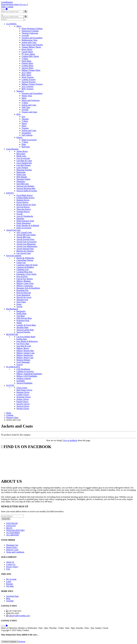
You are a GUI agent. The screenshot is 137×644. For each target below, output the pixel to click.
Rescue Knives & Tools (26, 205)
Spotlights (21, 381)
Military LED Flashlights (27, 376)
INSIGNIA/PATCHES (15, 530)
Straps (19, 304)
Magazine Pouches (24, 170)
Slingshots (21, 181)
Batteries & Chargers (25, 251)
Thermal (25, 119)
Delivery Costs (12, 550)
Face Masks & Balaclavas (27, 341)
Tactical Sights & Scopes (27, 191)
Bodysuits (26, 147)
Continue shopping (9, 642)
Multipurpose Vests (30, 40)
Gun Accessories (23, 158)
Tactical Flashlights (24, 383)
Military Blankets (24, 281)
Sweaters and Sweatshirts (32, 38)
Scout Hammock (23, 295)
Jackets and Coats (29, 42)
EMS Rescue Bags (24, 318)
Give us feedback (70, 440)
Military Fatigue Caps (25, 353)
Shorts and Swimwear (31, 100)
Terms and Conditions (15, 552)
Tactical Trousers (29, 82)
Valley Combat (7, 7)
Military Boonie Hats (25, 351)
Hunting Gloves (23, 392)
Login (3, 2)
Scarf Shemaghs (23, 362)
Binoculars (21, 154)
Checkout (21, 641)
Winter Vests (27, 96)
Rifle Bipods (22, 177)
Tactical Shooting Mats (26, 188)
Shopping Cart (12, 545)
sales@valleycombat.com (19, 616)
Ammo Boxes (22, 151)
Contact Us (17, 4)
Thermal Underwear (30, 33)
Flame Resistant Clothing (32, 29)
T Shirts (25, 59)
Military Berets (23, 348)
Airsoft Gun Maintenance (27, 246)
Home (4, 4)
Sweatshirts (26, 133)
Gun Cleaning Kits (24, 163)
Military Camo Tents (25, 283)
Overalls (25, 110)
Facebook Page (12, 596)
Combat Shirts (27, 66)
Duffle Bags (21, 314)
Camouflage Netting (25, 260)
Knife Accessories (24, 228)
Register (9, 2)
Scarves (20, 364)
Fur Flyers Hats (23, 344)
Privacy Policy (12, 567)
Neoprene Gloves (24, 397)
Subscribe (6, 519)
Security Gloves (23, 404)
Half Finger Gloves (24, 390)
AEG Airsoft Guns (24, 232)
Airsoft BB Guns (23, 237)
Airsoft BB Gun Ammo (26, 235)
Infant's (19, 137)
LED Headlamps (23, 369)
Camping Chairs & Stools (27, 265)
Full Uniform (27, 135)
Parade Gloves (22, 402)
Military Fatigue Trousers (32, 84)
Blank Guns (21, 156)
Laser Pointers (22, 168)
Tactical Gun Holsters (25, 186)
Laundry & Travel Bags (26, 325)
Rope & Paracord (24, 293)
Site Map (10, 586)
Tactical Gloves (23, 406)
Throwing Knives (24, 209)
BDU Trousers (28, 89)
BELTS (9, 528)
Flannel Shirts (27, 63)
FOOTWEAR (12, 523)
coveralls (25, 35)
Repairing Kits (22, 290)
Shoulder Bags (22, 327)
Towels (19, 307)
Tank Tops (26, 107)
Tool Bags (21, 316)
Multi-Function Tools (25, 221)
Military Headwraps (25, 355)
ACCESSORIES (13, 533)
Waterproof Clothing (30, 31)
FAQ (8, 569)
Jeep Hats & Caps (24, 346)
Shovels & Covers (24, 297)
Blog (8, 598)
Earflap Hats (22, 339)
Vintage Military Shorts (31, 47)
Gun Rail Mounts (24, 165)
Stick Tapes (21, 302)
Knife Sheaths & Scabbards (28, 225)
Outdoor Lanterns (24, 378)
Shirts (24, 126)
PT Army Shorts (28, 54)
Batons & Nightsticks (25, 258)
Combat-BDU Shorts (30, 56)
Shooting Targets (23, 179)
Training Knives (23, 212)
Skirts (24, 98)
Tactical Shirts (27, 68)
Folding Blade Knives (25, 198)
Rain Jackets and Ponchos (32, 45)
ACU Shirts (26, 73)
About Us (10, 562)
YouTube (10, 601)
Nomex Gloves (23, 399)
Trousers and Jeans (29, 112)
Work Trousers (28, 77)
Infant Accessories (29, 140)
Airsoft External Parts (25, 239)
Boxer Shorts (27, 49)
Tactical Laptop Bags (25, 330)
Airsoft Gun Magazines (26, 244)
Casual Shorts (27, 52)
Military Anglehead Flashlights (29, 374)
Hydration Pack (23, 320)
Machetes (20, 219)
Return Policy (12, 547)
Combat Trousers (29, 79)
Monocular (21, 172)
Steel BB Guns (23, 184)
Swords (20, 214)
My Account (11, 579)
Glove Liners (22, 388)
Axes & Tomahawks (25, 216)
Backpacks (21, 311)
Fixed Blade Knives (25, 195)
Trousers (25, 128)
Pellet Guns (21, 174)
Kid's (19, 114)
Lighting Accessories (25, 371)
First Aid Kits (22, 276)
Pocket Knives (22, 202)
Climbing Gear (23, 269)
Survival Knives (23, 207)
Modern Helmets (23, 360)
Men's (19, 26)
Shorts (24, 124)
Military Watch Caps (25, 358)
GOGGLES (11, 526)
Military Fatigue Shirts (31, 70)
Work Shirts (27, 61)
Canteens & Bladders (25, 267)
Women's (20, 91)
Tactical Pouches (23, 332)
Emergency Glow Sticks (26, 274)
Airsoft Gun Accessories (26, 242)
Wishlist (9, 4)
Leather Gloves (23, 395)
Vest (23, 117)
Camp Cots (21, 263)
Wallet (19, 323)
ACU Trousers (28, 86)
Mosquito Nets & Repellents (28, 288)
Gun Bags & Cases (24, 161)
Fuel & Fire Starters (25, 279)
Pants (24, 144)
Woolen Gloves (23, 409)
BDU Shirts (26, 75)
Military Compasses (25, 286)
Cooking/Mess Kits (24, 272)
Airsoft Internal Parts (25, 249)
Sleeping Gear (22, 300)
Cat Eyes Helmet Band (26, 337)
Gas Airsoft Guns (24, 253)
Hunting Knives (23, 200)
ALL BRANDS (13, 535)
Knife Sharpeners (24, 223)
